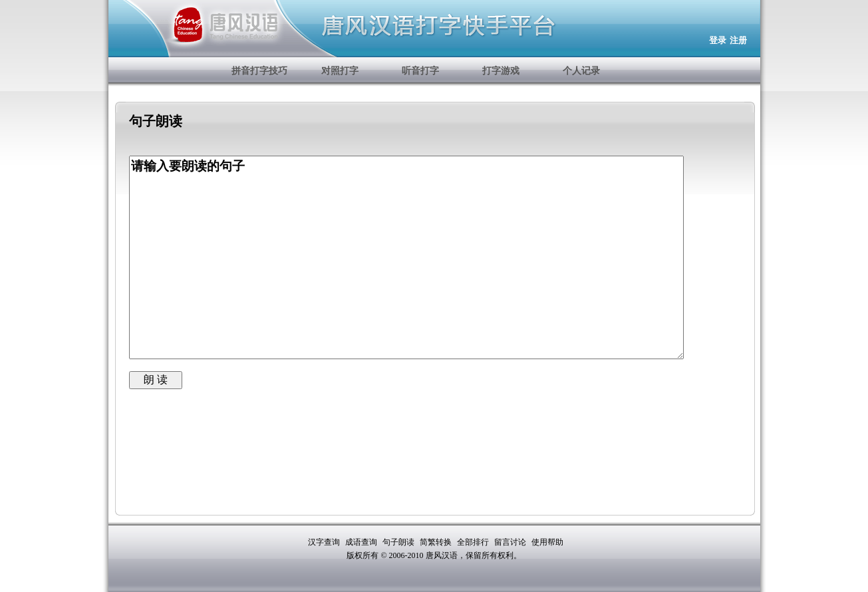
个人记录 (581, 71)
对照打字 (340, 71)
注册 (738, 40)
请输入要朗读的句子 (406, 257)
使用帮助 (547, 542)
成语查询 (362, 542)
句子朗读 (399, 542)
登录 (718, 40)
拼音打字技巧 (259, 71)
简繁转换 (437, 542)
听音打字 (420, 71)
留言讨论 (511, 542)
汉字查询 (325, 542)
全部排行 (474, 542)
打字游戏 (501, 71)
